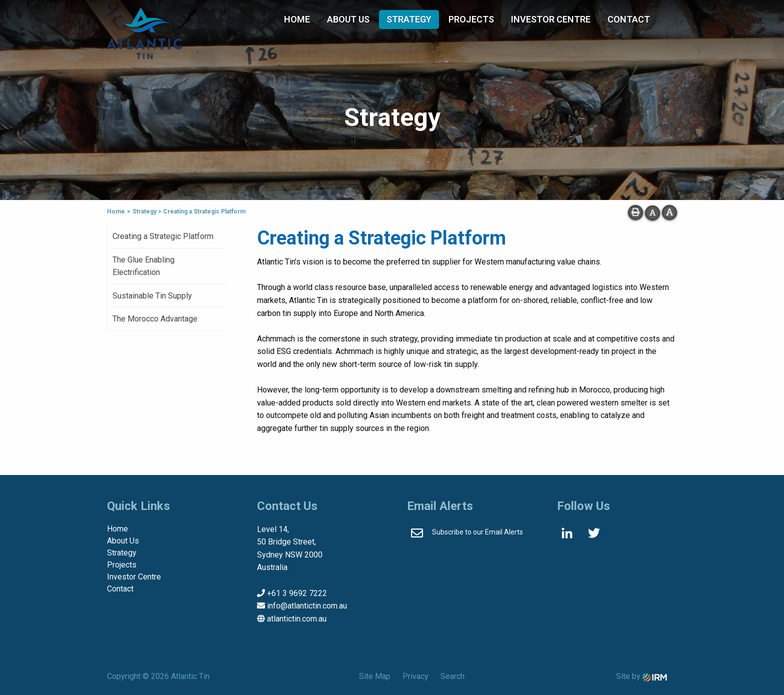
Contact (629, 19)
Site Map (375, 676)
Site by (641, 676)
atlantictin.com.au (297, 619)
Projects (471, 19)
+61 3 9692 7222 (297, 593)
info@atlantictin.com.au (307, 606)
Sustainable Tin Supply (152, 296)
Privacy (415, 676)
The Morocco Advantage (155, 319)
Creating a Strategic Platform (163, 236)
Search (452, 676)
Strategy (409, 19)
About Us (348, 19)
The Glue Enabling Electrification (143, 266)
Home (297, 19)
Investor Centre (551, 19)
